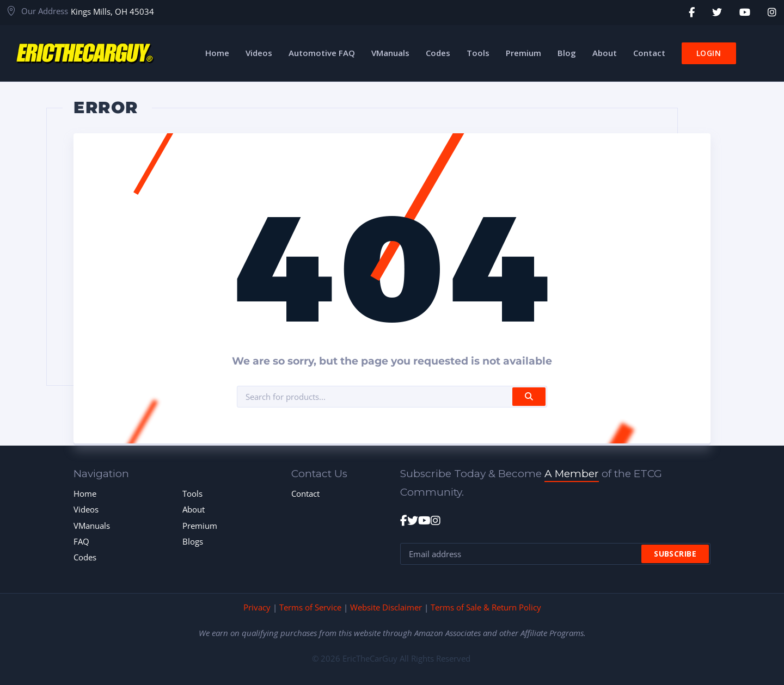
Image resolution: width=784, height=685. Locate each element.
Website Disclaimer (386, 607)
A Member (572, 474)
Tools (192, 493)
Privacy (257, 607)
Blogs (193, 541)
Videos (86, 509)
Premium (200, 526)
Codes (85, 557)
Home (85, 493)
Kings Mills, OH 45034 (112, 11)
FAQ (81, 541)
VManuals (92, 526)
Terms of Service (310, 607)
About (194, 509)
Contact (305, 493)
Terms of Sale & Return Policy (486, 607)
